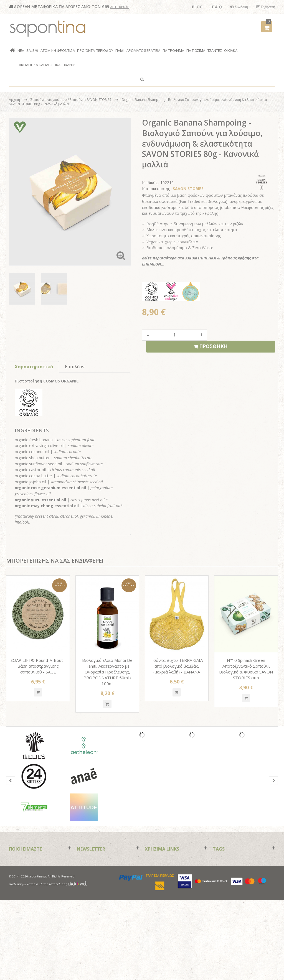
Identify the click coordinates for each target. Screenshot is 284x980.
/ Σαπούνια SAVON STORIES (90, 100)
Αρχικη (14, 100)
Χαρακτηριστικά (34, 367)
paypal (131, 958)
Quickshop (38, 692)
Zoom (121, 256)
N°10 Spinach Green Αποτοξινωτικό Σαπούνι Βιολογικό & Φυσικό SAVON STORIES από (246, 669)
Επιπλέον (75, 367)
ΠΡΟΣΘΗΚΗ (211, 346)
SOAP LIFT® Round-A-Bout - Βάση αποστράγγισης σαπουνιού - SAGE (38, 666)
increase (202, 335)
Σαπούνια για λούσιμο (49, 100)
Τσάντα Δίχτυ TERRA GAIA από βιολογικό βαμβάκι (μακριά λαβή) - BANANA (177, 666)
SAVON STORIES (188, 189)
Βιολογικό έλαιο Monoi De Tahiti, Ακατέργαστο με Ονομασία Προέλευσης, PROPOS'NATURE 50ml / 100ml (107, 672)
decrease (148, 335)
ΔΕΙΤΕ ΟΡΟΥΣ (120, 7)
